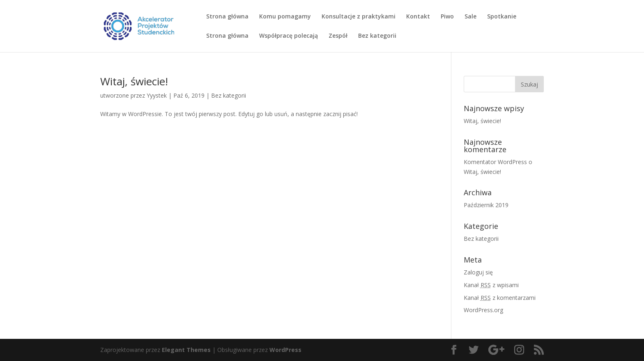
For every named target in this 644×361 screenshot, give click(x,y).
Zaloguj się (478, 272)
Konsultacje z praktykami (359, 17)
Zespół (338, 36)
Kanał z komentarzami (500, 298)
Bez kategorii (377, 36)
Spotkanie (502, 17)
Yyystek (157, 95)
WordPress (285, 350)
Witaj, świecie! (134, 81)
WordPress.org (483, 310)
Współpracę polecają (289, 36)
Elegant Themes (186, 350)
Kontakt (418, 17)
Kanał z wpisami (491, 285)
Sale (470, 17)
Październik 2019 (486, 205)
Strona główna (227, 17)
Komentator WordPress (495, 162)
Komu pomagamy (285, 17)
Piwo (447, 17)
